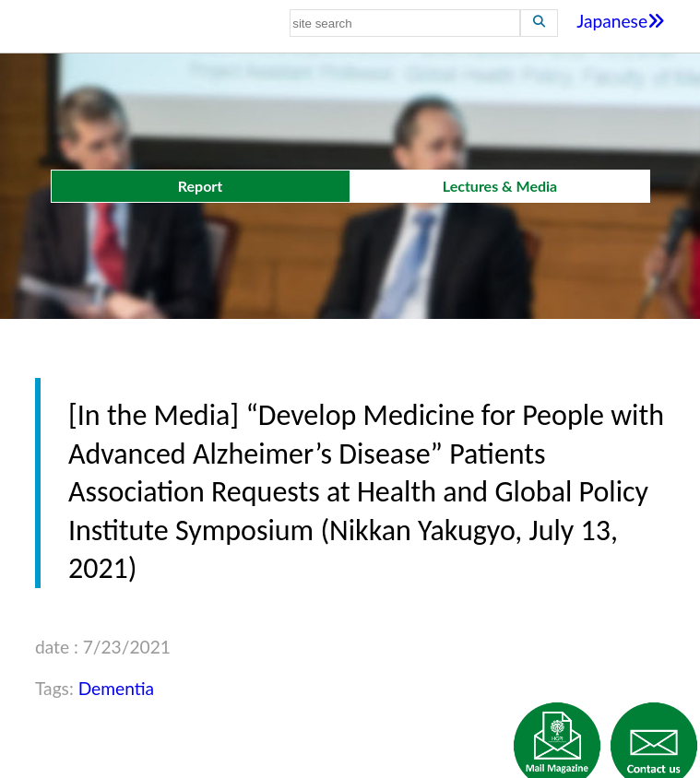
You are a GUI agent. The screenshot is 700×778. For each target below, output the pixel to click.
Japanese (621, 21)
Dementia (116, 688)
